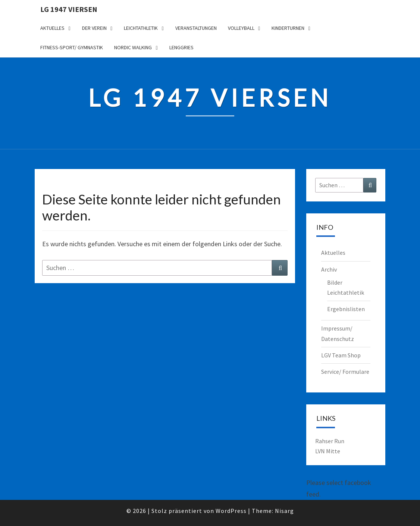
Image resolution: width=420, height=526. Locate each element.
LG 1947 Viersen (69, 9)
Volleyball (241, 28)
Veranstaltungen (196, 28)
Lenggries (181, 47)
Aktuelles (52, 28)
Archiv (329, 269)
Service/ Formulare (345, 372)
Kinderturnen (288, 28)
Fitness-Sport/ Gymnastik (72, 47)
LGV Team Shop (341, 355)
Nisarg (284, 511)
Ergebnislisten (346, 309)
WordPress (231, 511)
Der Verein (94, 28)
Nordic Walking (133, 47)
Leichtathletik (141, 28)
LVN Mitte (328, 451)
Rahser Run (330, 441)
